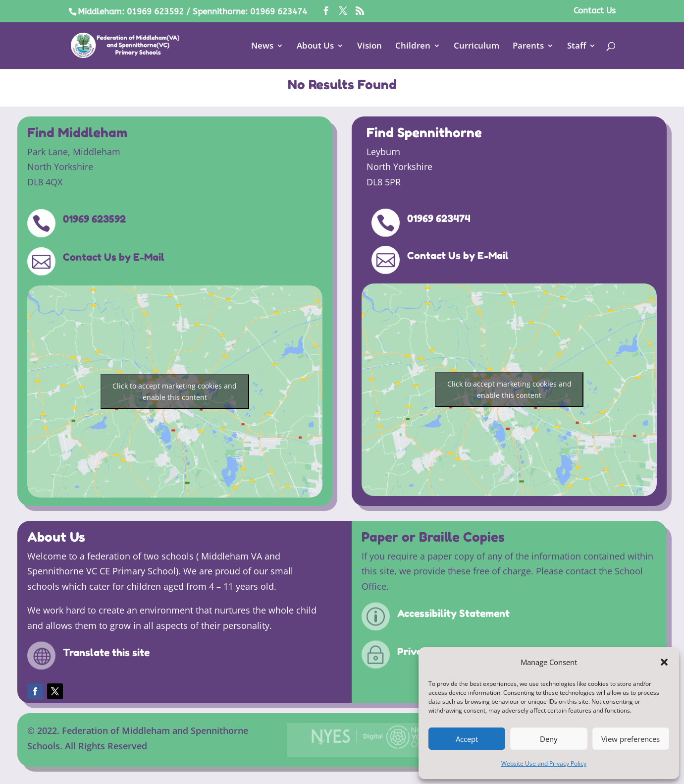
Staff (577, 47)
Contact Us (595, 11)
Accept (467, 739)
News (262, 47)
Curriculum (476, 47)
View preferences (631, 739)
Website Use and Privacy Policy (544, 763)
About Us (315, 47)
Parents (528, 47)
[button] (664, 662)
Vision (369, 47)
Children (413, 47)
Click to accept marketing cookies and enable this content (175, 392)
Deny (549, 739)
